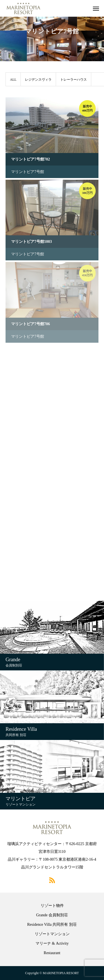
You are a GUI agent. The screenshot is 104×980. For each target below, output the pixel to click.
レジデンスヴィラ (38, 80)
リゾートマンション (52, 934)
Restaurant (52, 953)
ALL (13, 80)
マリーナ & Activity (52, 944)
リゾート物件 (52, 906)
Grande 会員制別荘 (52, 915)
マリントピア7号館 (28, 172)
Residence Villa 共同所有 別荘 (52, 925)
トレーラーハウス (73, 80)
